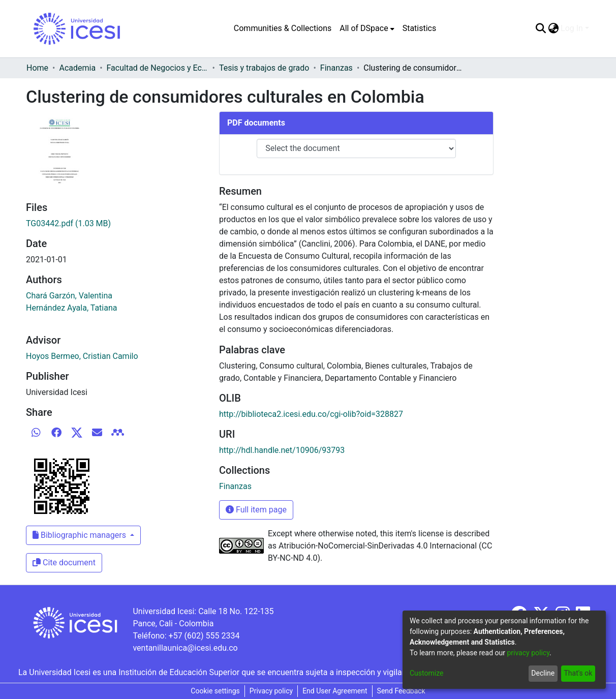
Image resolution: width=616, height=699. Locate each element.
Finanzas (336, 68)
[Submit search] (541, 28)
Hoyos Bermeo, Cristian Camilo (82, 356)
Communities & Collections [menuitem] (283, 28)
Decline (543, 673)
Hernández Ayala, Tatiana (71, 308)
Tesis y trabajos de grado (264, 68)
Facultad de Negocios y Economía (158, 68)
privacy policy (528, 653)
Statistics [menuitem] (420, 28)
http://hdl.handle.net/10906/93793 (282, 450)
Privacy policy (271, 691)
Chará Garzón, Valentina (69, 296)
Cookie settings (215, 691)
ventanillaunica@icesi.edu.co (185, 648)
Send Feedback (401, 691)
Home (37, 68)
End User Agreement (335, 691)
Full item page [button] (256, 510)
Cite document (64, 563)
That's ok (578, 673)
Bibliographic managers (80, 535)
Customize (426, 673)
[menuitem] (367, 28)
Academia (77, 68)
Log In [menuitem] (572, 28)
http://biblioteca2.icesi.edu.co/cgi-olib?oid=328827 (311, 414)
